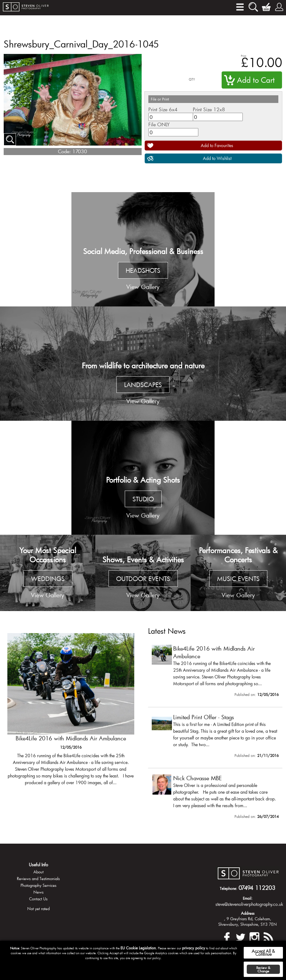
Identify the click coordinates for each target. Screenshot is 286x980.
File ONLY (159, 124)
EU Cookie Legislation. (139, 948)
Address (248, 913)
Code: (64, 151)
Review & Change (263, 969)
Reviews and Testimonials (38, 879)
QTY (192, 80)
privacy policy (194, 948)
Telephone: (229, 888)
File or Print (160, 99)
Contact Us (38, 899)
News (38, 892)
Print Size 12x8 (209, 109)
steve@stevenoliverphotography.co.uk (249, 904)
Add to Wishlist (217, 158)
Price (244, 56)
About (38, 872)
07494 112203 (257, 888)
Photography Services (38, 885)
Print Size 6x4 (163, 109)
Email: (248, 898)
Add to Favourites (217, 145)
